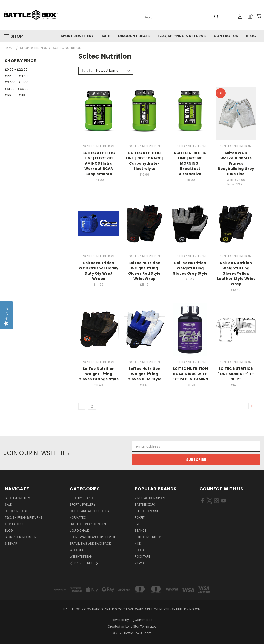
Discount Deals (134, 36)
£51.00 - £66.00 (17, 89)
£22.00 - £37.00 (17, 76)
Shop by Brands (82, 498)
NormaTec (78, 518)
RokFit (140, 518)
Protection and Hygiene (89, 524)
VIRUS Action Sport (150, 498)
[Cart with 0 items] (259, 16)
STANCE (141, 531)
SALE (106, 36)
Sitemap (11, 543)
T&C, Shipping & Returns (182, 36)
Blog (251, 36)
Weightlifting (81, 556)
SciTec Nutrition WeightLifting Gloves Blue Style (144, 374)
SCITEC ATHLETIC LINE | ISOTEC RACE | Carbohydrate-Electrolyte (145, 161)
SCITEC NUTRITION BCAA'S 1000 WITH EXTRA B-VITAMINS (190, 374)
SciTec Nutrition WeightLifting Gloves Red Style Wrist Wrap (145, 271)
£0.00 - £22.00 (16, 70)
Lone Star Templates (141, 626)
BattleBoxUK (145, 505)
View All (141, 563)
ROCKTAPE (142, 556)
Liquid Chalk (79, 531)
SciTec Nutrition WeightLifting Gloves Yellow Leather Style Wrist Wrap (236, 273)
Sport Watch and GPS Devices (94, 537)
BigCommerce (141, 620)
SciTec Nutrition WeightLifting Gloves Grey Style (190, 268)
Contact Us (226, 36)
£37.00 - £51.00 (17, 82)
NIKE (138, 543)
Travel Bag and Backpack (90, 543)
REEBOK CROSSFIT (148, 511)
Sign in (11, 537)
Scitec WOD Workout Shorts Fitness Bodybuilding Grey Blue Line (236, 163)
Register (29, 537)
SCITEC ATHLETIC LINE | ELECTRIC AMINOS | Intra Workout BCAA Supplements (99, 163)
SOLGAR (141, 550)
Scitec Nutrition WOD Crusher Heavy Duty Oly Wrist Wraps (99, 271)
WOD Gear (78, 550)
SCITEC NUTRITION (148, 537)
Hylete (140, 524)
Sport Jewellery (77, 36)
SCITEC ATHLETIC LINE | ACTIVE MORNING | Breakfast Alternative (190, 163)
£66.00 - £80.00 (17, 95)
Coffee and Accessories (89, 511)
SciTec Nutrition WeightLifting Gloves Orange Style (99, 374)
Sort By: (87, 71)
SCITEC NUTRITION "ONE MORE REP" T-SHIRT (236, 374)
